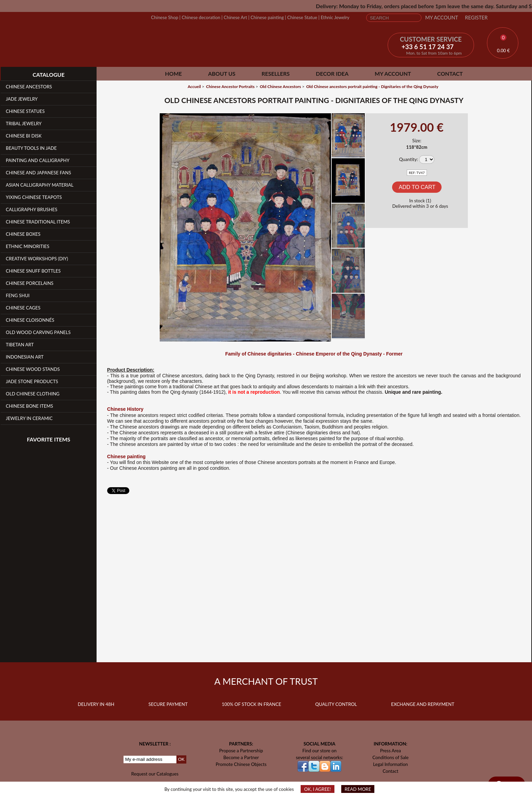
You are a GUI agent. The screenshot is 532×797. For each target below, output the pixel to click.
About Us (222, 74)
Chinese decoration (201, 17)
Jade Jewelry (22, 99)
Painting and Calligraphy (38, 160)
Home (173, 74)
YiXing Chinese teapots (34, 197)
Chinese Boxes (23, 234)
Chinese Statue (302, 17)
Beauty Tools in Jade (31, 148)
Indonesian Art (25, 357)
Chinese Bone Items (30, 406)
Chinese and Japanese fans (38, 173)
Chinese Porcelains (30, 283)
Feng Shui (18, 295)
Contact (450, 74)
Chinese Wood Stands (33, 369)
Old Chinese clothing (33, 394)
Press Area (391, 751)
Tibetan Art (20, 345)
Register (476, 18)
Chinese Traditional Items (38, 222)
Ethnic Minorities (28, 246)
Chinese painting (267, 17)
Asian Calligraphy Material (40, 185)
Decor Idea (332, 74)
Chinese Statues (25, 111)
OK (181, 759)
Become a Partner (241, 757)
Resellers (276, 74)
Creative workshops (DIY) (37, 259)
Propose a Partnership (241, 751)
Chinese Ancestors (29, 87)
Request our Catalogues (155, 774)
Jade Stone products (32, 381)
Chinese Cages (23, 308)
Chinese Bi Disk (24, 136)
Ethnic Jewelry (335, 17)
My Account (442, 18)
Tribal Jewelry (24, 124)
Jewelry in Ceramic (29, 418)
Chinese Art (235, 17)
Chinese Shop (164, 17)
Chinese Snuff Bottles (33, 271)
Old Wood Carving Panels (38, 332)
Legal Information (390, 764)
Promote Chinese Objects (241, 764)
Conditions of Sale (390, 757)
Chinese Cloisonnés (30, 320)
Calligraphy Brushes (32, 209)
